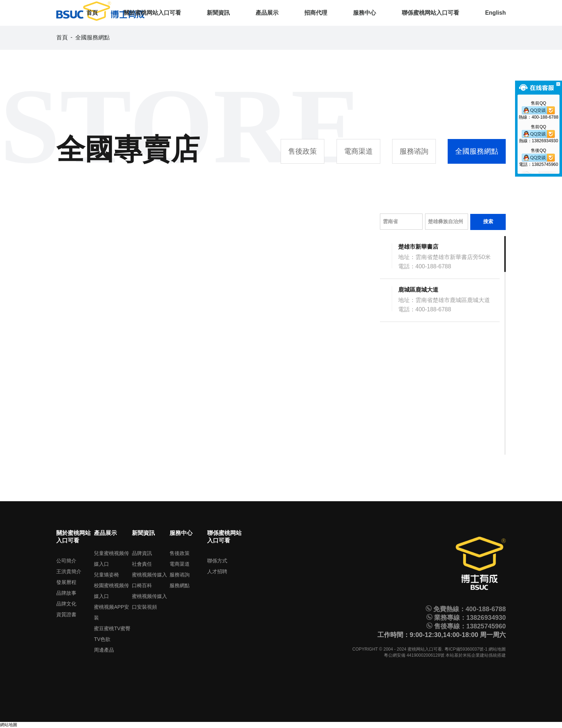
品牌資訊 (142, 553)
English (495, 13)
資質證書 (66, 614)
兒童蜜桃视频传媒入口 (111, 559)
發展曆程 (66, 582)
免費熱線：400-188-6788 (466, 609)
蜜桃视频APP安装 (111, 612)
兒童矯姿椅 (106, 575)
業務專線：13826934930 (466, 618)
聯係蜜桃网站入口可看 (430, 13)
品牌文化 (66, 604)
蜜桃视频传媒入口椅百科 (149, 580)
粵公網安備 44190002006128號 (414, 655)
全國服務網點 (92, 37)
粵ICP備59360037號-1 (466, 649)
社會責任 (142, 564)
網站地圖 (497, 649)
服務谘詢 (414, 151)
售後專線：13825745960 (466, 626)
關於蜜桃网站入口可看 (152, 13)
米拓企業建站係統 (480, 655)
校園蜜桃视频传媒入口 (111, 591)
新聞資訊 (218, 13)
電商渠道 (358, 151)
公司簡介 (66, 561)
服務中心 (365, 13)
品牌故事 (66, 593)
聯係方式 (217, 561)
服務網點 (180, 585)
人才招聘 (217, 571)
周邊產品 (104, 650)
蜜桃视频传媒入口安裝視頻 (149, 602)
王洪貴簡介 (69, 571)
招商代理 (316, 13)
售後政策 (303, 151)
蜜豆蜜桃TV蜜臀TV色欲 (112, 634)
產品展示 (267, 13)
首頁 (92, 13)
